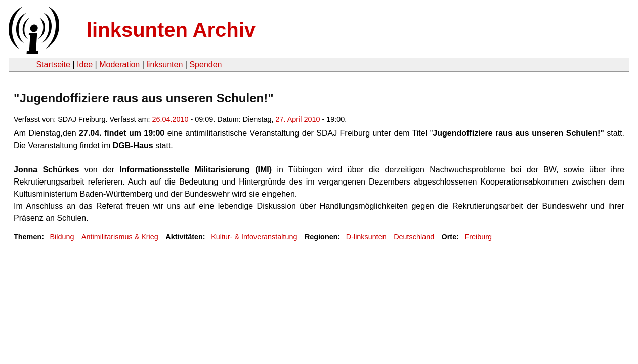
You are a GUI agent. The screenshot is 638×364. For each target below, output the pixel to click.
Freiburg (478, 237)
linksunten (164, 64)
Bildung (62, 237)
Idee (85, 64)
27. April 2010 (298, 119)
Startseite (53, 64)
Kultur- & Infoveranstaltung (254, 237)
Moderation (119, 64)
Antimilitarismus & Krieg (120, 237)
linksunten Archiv (171, 30)
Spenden (205, 64)
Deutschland (414, 237)
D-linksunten (366, 237)
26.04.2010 (171, 119)
